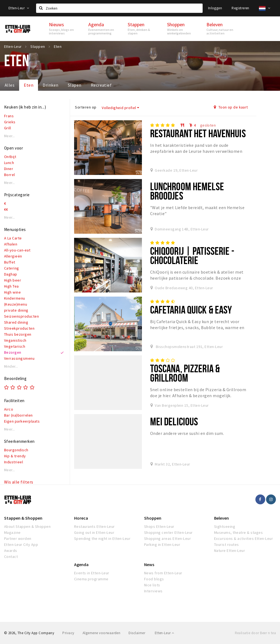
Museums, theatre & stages (238, 532)
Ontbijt (10, 157)
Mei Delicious (174, 421)
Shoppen (153, 518)
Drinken (50, 85)
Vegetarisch (15, 346)
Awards (11, 551)
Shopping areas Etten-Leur (167, 538)
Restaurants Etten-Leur (94, 526)
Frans (9, 116)
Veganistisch (15, 340)
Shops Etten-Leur (159, 526)
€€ (6, 209)
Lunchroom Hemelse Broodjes (187, 191)
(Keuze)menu (16, 304)
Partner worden (18, 538)
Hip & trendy (15, 456)
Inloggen (215, 8)
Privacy (68, 633)
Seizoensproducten (21, 316)
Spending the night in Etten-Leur (102, 538)
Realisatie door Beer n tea (255, 633)
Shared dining (16, 322)
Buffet (10, 262)
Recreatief (101, 85)
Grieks (10, 122)
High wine (12, 292)
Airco (9, 409)
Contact (11, 557)
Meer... (10, 136)
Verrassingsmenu (19, 358)
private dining (16, 310)
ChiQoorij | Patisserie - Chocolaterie (192, 255)
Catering (12, 268)
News (149, 564)
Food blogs (154, 579)
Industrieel (14, 462)
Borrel (10, 175)
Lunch (9, 163)
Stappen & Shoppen (23, 518)
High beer (13, 280)
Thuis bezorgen (18, 334)
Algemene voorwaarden (102, 633)
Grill (8, 128)
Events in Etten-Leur (92, 573)
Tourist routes (227, 545)
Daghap (11, 274)
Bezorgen (13, 352)
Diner (9, 169)
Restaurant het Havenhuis (198, 133)
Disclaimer (137, 633)
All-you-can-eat (17, 250)
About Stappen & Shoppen (27, 526)
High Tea (11, 286)
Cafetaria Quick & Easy (191, 310)
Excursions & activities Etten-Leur (243, 538)
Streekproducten (19, 328)
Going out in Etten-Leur (94, 532)
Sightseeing (225, 526)
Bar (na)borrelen (18, 415)
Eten (29, 85)
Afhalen (11, 244)
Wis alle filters (19, 482)
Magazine (12, 532)
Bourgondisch (16, 450)
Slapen (75, 85)
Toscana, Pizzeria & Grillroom (185, 373)
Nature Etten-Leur (230, 551)
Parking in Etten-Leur (162, 545)
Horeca (81, 518)
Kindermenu (15, 298)
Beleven (221, 518)
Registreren (240, 8)
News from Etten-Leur (163, 573)
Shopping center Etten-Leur (168, 532)
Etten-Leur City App (21, 545)
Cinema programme (91, 579)
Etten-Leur (19, 8)
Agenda (81, 564)
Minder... (11, 366)
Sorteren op (86, 107)
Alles (10, 85)
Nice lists (152, 585)
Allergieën (13, 256)
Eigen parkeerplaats (22, 421)
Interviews (153, 591)
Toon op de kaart (231, 107)
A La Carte (13, 238)
